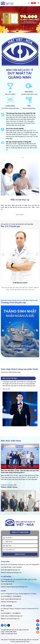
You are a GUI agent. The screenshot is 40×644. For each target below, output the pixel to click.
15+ (10, 92)
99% (29, 106)
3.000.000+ (10, 106)
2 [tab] (20, 31)
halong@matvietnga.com (12, 570)
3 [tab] (21, 31)
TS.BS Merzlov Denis (20, 283)
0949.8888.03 (17, 596)
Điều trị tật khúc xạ (20, 200)
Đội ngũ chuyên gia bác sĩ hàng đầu (19, 142)
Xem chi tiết (20, 215)
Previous (2, 19)
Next (38, 19)
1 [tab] (17, 31)
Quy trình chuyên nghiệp (15, 129)
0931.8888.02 (16, 613)
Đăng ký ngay (20, 554)
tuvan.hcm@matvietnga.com (13, 616)
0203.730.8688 (17, 567)
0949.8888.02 (7, 596)
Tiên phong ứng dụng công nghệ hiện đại (21, 113)
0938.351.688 (7, 567)
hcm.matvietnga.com (13, 619)
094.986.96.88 (8, 584)
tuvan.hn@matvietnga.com (13, 599)
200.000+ (29, 92)
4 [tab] (22, 31)
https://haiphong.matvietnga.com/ (17, 587)
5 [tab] (24, 31)
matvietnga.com (12, 602)
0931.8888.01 (7, 613)
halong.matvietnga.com (14, 573)
